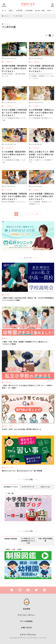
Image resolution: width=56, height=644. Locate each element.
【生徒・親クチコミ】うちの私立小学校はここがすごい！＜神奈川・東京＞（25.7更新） (28, 387)
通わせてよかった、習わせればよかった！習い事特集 (22, 471)
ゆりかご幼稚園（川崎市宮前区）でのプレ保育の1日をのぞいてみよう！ (14, 113)
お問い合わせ (26, 628)
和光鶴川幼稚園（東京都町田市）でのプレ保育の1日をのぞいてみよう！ (14, 68)
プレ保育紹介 (8, 62)
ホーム (4, 11)
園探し (11, 11)
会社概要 (26, 609)
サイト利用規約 (26, 621)
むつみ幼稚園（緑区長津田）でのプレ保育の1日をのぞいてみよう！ (14, 154)
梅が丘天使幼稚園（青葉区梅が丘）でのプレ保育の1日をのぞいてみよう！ (14, 196)
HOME (6, 16)
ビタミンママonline (28, 635)
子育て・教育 (8, 426)
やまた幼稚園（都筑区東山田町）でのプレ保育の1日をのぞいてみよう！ (41, 68)
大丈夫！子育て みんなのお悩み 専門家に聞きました (22, 429)
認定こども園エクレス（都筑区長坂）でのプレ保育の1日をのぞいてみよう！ (41, 154)
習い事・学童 (40, 11)
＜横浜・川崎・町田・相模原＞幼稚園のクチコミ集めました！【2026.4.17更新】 (25, 343)
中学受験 (19, 11)
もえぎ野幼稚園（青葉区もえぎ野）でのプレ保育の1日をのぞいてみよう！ (41, 113)
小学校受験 (29, 11)
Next (37, 214)
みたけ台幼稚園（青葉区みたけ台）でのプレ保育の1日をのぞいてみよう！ (41, 196)
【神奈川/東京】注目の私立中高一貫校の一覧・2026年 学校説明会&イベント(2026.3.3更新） (28, 299)
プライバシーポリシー (26, 615)
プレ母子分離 (17, 16)
